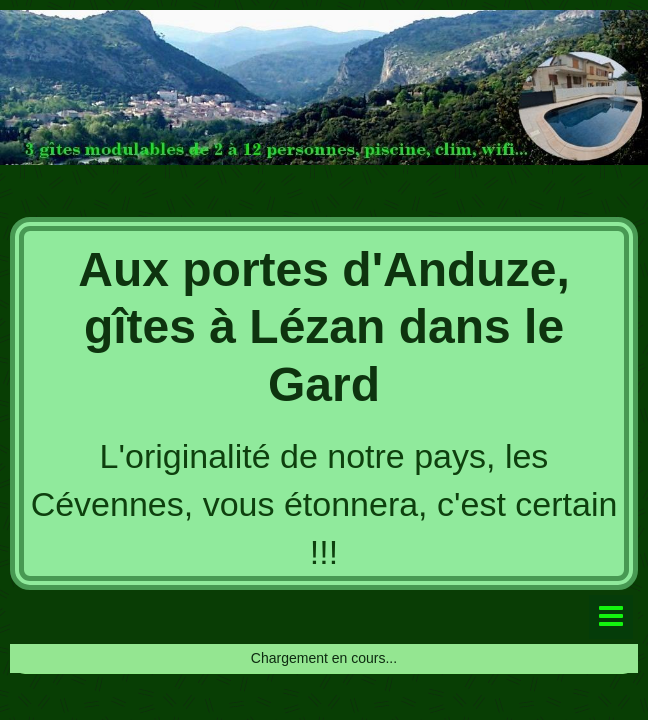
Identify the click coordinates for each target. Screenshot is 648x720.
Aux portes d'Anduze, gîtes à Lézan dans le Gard (323, 327)
